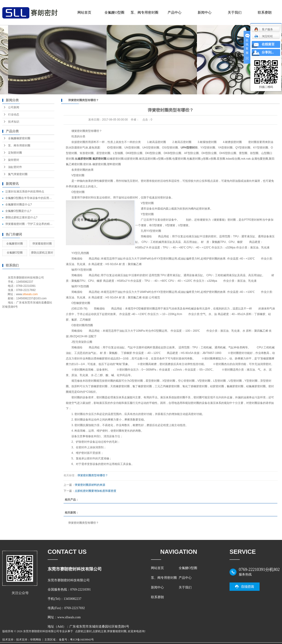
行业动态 (14, 115)
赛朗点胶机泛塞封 (42, 253)
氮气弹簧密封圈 (18, 174)
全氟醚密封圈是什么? (19, 204)
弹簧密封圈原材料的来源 (90, 485)
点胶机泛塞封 (83, 631)
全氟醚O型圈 (114, 12)
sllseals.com (30, 294)
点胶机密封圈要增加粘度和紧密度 (95, 491)
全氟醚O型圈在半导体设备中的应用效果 (30, 198)
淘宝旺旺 (264, 36)
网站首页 (84, 12)
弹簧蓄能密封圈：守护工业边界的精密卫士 (32, 224)
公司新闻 (14, 107)
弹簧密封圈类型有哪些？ (93, 475)
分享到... (268, 52)
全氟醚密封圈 (15, 244)
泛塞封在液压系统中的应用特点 (25, 192)
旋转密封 (14, 160)
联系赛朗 (265, 12)
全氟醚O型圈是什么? (18, 211)
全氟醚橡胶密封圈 (19, 138)
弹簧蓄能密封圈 (42, 244)
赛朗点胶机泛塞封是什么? (21, 217)
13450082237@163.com (31, 298)
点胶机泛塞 (99, 631)
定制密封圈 (15, 153)
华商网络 (36, 640)
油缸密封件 (15, 167)
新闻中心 (205, 12)
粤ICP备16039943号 (82, 640)
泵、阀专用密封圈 (144, 12)
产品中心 (175, 12)
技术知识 (14, 122)
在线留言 (268, 44)
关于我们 (235, 12)
